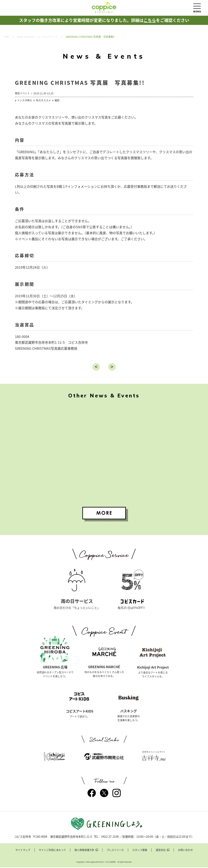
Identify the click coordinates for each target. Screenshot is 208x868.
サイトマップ (23, 851)
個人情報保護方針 (84, 851)
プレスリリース (115, 851)
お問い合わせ (185, 851)
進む (112, 367)
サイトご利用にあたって (52, 851)
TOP (7, 37)
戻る (96, 367)
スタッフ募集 (140, 851)
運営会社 (161, 851)
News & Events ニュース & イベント (37, 37)
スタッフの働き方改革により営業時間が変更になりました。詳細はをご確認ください (104, 20)
